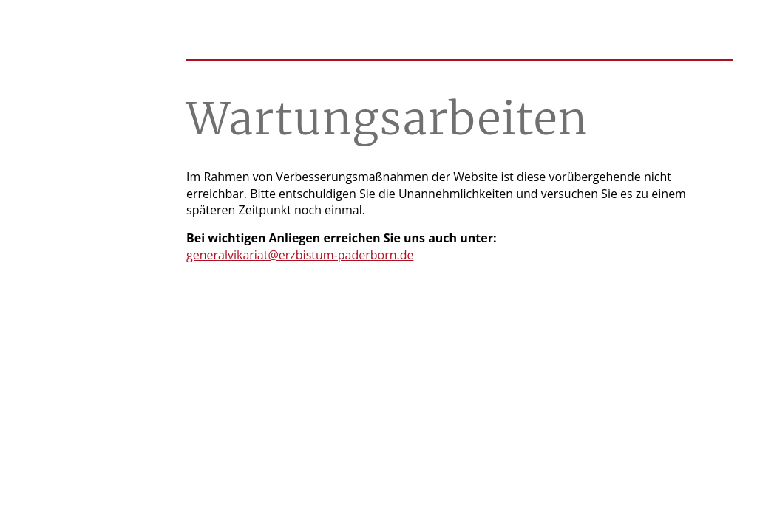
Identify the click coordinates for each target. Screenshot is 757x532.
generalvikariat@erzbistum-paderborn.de (300, 255)
